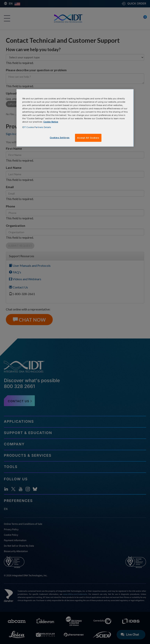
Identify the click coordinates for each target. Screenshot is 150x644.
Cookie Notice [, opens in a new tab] (51, 122)
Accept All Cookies (88, 138)
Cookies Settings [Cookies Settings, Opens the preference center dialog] (60, 137)
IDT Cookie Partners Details (37, 127)
